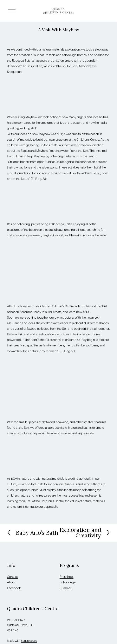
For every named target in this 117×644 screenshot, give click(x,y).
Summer (66, 588)
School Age (68, 582)
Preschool (67, 577)
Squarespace (29, 641)
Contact (12, 577)
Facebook (14, 588)
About (11, 582)
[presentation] (20, 95)
